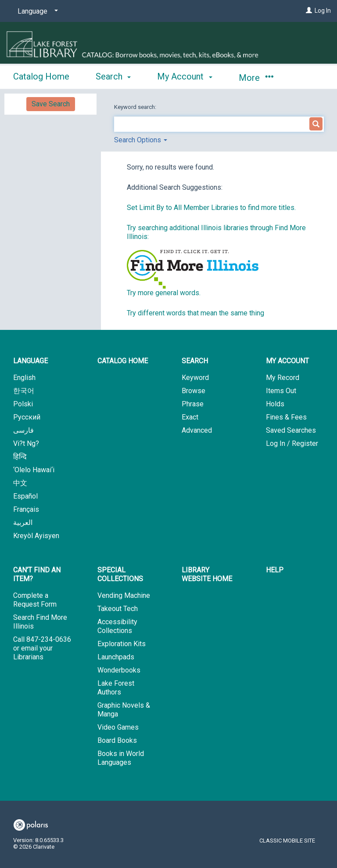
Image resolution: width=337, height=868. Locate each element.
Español (25, 496)
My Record (283, 378)
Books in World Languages (121, 758)
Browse (194, 391)
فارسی (23, 430)
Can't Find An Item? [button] (37, 574)
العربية (23, 523)
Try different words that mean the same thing (195, 313)
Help (275, 570)
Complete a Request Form (35, 600)
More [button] (256, 78)
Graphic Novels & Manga (124, 710)
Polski (23, 404)
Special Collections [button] (120, 574)
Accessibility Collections (117, 626)
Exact (190, 417)
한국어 (24, 391)
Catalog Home (41, 76)
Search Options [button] (141, 140)
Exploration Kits (122, 644)
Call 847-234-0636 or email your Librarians (42, 648)
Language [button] (30, 361)
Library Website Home (207, 574)
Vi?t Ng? (26, 443)
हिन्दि (20, 457)
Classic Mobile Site (287, 841)
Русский (27, 417)
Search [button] (113, 76)
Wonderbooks (119, 670)
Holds (275, 404)
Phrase (193, 404)
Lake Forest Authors (116, 688)
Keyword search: (136, 107)
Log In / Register (292, 443)
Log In (323, 11)
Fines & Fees (286, 417)
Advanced (197, 430)
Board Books (117, 740)
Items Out (281, 391)
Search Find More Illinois (40, 622)
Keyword (195, 378)
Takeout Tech (118, 609)
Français (26, 509)
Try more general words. (164, 293)
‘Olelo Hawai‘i (34, 470)
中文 (20, 483)
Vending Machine (124, 595)
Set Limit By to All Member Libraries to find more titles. (211, 208)
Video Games (118, 727)
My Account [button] (185, 76)
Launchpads (116, 657)
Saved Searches (291, 430)
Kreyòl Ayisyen (36, 536)
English (24, 378)
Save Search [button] (51, 104)
